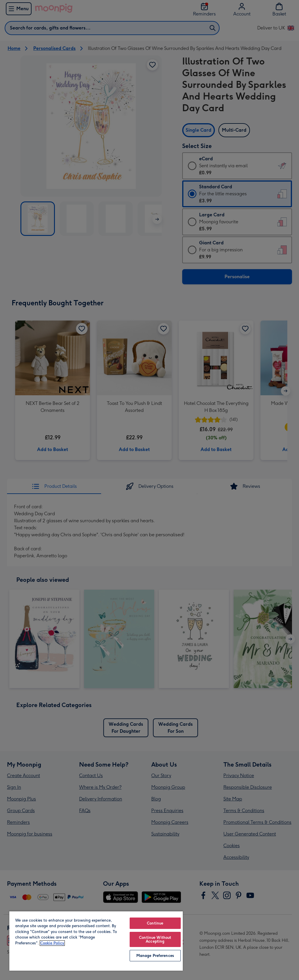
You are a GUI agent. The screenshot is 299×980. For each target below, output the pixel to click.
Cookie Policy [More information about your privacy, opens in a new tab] (52, 943)
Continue (155, 923)
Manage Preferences (155, 956)
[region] (96, 941)
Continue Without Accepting (155, 939)
